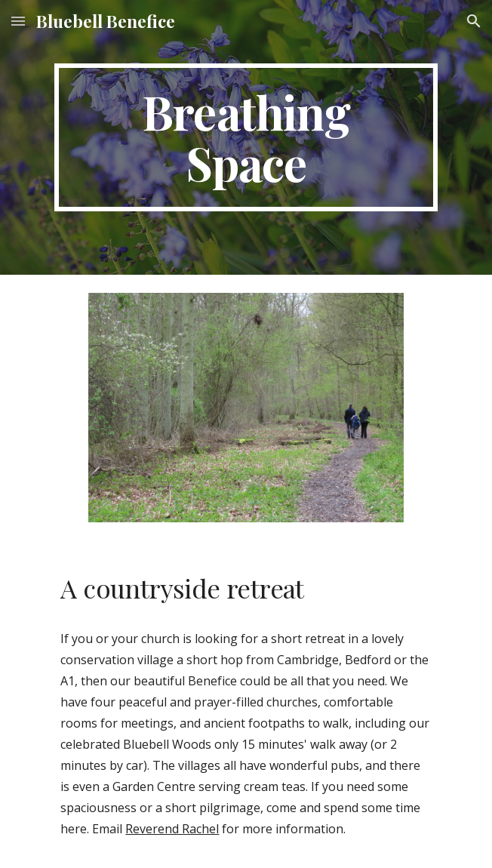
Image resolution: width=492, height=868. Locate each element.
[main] (246, 137)
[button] (18, 21)
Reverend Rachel (172, 829)
